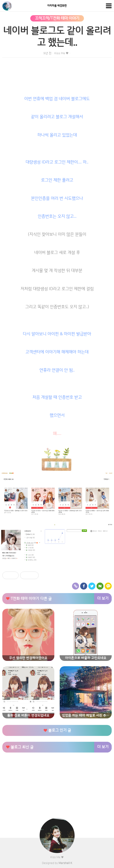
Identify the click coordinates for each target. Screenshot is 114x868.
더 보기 (103, 598)
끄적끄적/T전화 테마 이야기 (57, 18)
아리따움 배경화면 (57, 6)
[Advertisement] (57, 790)
